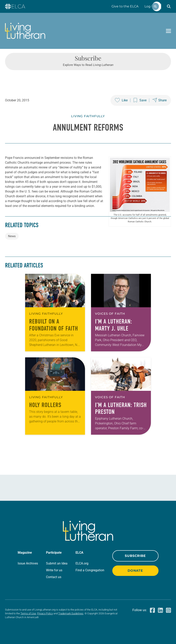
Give (125, 6)
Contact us (54, 577)
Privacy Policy (45, 613)
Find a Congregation (90, 570)
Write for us (54, 570)
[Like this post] (121, 100)
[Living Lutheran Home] (25, 31)
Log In (149, 6)
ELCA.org (82, 563)
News (12, 236)
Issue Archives (28, 563)
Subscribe (135, 556)
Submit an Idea (57, 563)
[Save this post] (140, 100)
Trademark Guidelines (71, 613)
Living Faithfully (88, 116)
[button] (169, 6)
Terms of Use (28, 613)
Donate (135, 571)
